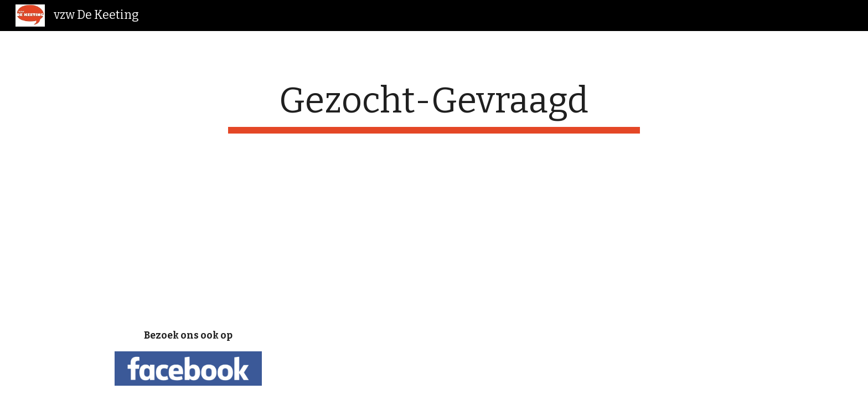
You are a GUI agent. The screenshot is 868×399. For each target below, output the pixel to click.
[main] (434, 107)
